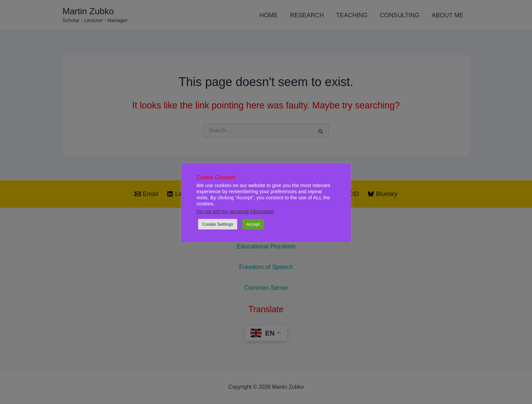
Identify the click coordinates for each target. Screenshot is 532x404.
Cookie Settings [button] (218, 224)
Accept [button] (253, 224)
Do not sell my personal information (235, 211)
